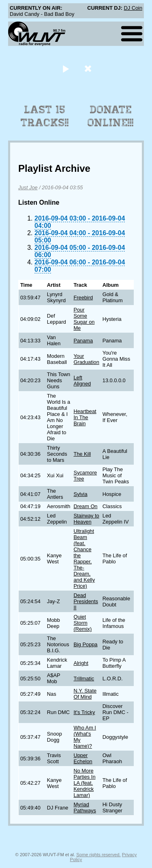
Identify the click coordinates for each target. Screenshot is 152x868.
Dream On (85, 506)
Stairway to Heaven (86, 519)
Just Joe (28, 187)
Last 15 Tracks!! (45, 116)
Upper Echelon (83, 758)
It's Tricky (84, 712)
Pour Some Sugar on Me (84, 319)
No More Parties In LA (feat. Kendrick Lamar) (84, 783)
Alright (81, 663)
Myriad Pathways (85, 807)
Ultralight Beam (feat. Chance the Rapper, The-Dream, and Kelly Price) (84, 558)
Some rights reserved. (98, 855)
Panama (83, 341)
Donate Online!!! (111, 116)
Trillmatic (84, 679)
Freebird (83, 298)
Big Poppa (85, 644)
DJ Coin (133, 8)
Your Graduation (86, 359)
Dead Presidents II (86, 601)
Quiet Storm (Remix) (82, 623)
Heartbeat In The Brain (85, 417)
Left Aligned (82, 381)
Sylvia (80, 494)
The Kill (82, 454)
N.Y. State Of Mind (85, 694)
